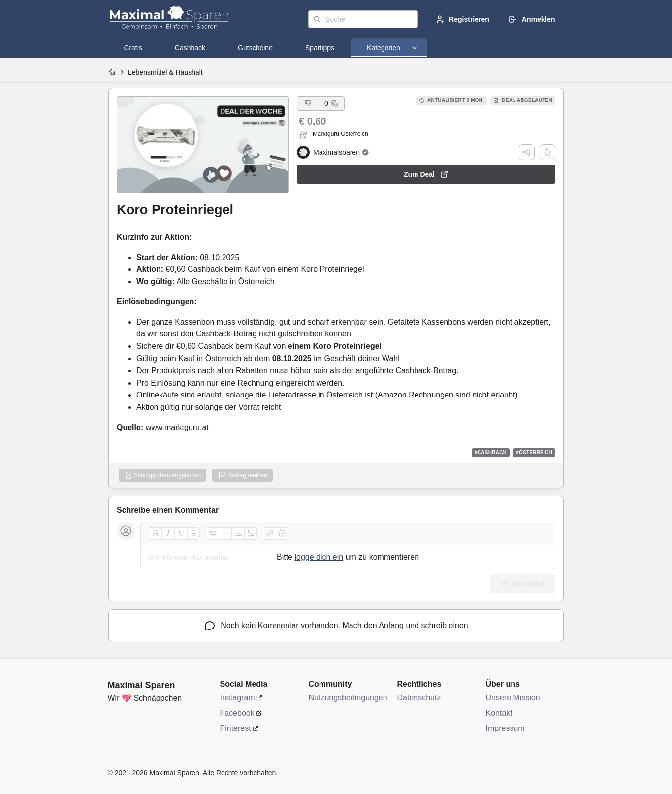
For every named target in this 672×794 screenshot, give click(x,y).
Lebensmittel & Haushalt (165, 72)
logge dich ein (319, 557)
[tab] (133, 48)
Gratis (133, 48)
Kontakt (499, 713)
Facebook (237, 713)
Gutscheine (255, 48)
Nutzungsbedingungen (348, 698)
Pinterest (236, 728)
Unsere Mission (513, 698)
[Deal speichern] (547, 152)
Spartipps (320, 48)
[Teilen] (527, 152)
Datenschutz (419, 698)
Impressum (505, 728)
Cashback (190, 48)
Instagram (238, 698)
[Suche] (363, 19)
